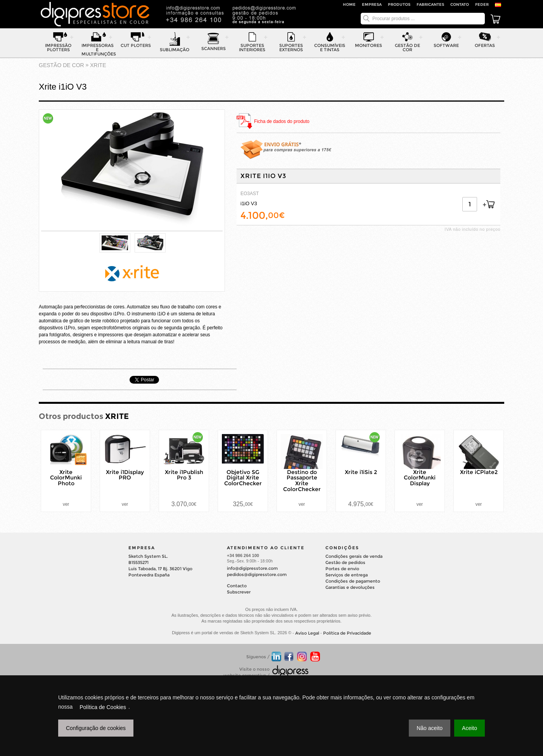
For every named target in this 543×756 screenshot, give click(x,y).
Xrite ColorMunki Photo (66, 477)
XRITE (98, 65)
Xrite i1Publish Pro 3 (184, 475)
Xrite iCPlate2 (479, 472)
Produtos (399, 4)
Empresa (372, 4)
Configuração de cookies (96, 728)
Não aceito (430, 728)
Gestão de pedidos (345, 562)
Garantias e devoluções (350, 587)
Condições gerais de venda (354, 556)
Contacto (237, 586)
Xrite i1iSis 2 (361, 472)
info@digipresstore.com (252, 568)
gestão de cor (61, 65)
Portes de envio (342, 569)
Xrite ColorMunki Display (420, 477)
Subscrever (239, 592)
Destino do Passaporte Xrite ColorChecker (302, 480)
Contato (460, 4)
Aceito (470, 728)
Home (349, 4)
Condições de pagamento (353, 581)
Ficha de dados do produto (282, 122)
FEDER (482, 4)
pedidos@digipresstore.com (257, 574)
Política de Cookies (103, 707)
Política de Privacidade (347, 633)
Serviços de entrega (347, 575)
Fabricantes (430, 4)
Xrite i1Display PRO (125, 475)
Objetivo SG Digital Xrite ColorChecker (243, 477)
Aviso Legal (307, 633)
